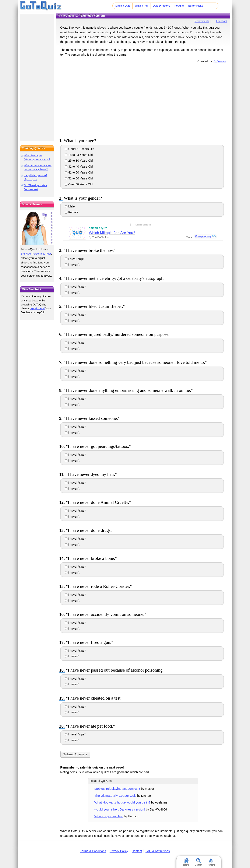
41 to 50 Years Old (79, 172)
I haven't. (72, 265)
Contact (137, 851)
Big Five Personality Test (36, 254)
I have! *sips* (75, 259)
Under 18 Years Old (79, 149)
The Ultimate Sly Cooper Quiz (115, 796)
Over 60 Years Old (79, 184)
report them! (37, 308)
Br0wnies (220, 61)
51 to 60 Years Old (79, 178)
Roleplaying (202, 237)
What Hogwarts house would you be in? (122, 802)
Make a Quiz (123, 6)
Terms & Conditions (93, 851)
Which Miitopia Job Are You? (112, 233)
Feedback (222, 21)
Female (71, 212)
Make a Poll (141, 6)
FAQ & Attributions (158, 851)
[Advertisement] (143, 100)
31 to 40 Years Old (79, 167)
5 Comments (202, 21)
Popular (179, 6)
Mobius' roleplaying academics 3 (117, 789)
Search (199, 862)
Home (186, 862)
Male (70, 206)
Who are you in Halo (109, 816)
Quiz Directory (161, 6)
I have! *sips (75, 343)
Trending (211, 862)
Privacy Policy (119, 851)
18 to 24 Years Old (79, 155)
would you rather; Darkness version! (120, 809)
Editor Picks (196, 6)
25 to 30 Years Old (79, 161)
